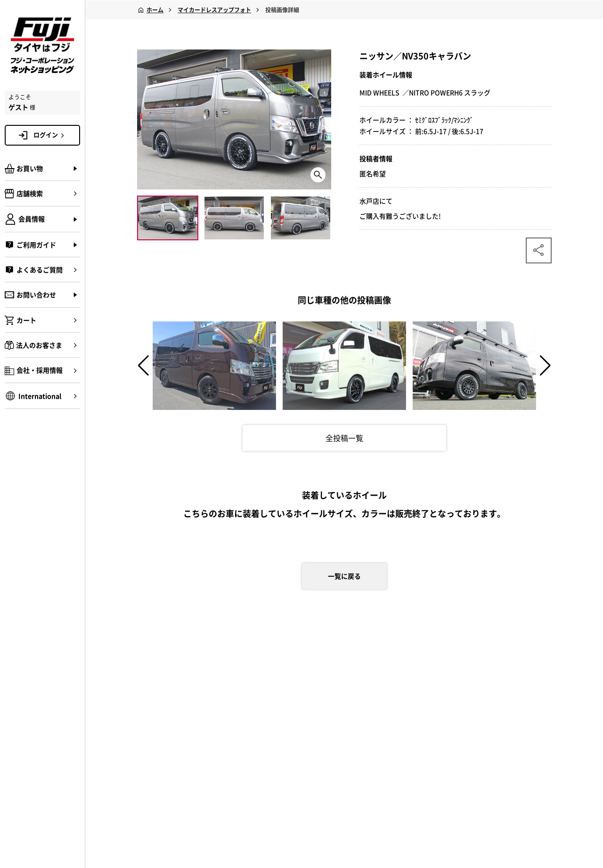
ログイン (50, 135)
